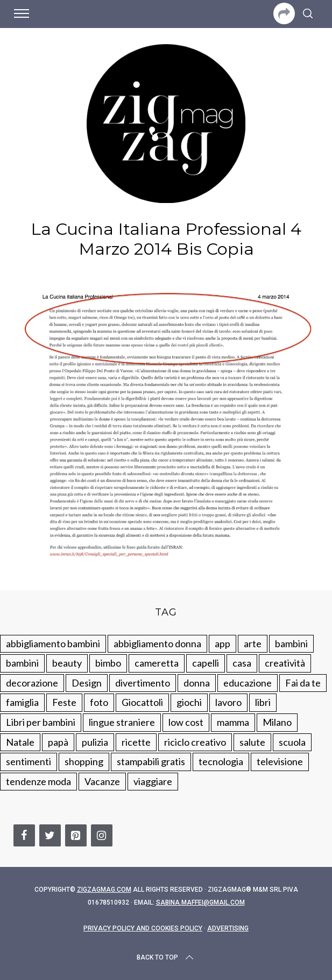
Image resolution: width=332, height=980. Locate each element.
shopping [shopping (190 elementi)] (84, 761)
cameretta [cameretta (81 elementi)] (157, 663)
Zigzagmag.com (104, 890)
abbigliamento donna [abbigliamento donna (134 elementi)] (157, 643)
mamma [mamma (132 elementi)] (233, 722)
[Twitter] (50, 835)
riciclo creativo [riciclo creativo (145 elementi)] (195, 742)
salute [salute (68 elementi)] (252, 742)
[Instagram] (102, 835)
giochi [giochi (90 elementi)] (189, 702)
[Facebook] (24, 835)
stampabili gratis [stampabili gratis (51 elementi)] (151, 761)
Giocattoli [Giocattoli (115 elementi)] (142, 702)
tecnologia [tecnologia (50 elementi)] (221, 761)
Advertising (228, 928)
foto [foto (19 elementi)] (99, 702)
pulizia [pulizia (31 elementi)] (95, 742)
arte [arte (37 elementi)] (253, 643)
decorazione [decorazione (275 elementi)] (32, 683)
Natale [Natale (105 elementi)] (20, 742)
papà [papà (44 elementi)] (58, 742)
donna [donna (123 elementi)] (197, 683)
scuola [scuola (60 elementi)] (292, 742)
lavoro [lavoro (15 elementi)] (228, 702)
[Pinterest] (76, 835)
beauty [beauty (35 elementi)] (67, 663)
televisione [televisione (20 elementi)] (280, 761)
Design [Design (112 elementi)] (87, 683)
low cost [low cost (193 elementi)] (186, 722)
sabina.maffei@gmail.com (200, 902)
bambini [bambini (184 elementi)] (22, 663)
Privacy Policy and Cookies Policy (143, 928)
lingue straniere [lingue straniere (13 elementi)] (122, 722)
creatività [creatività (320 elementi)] (285, 663)
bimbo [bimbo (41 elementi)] (108, 663)
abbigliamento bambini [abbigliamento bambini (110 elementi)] (53, 643)
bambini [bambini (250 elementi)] (291, 643)
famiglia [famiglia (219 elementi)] (22, 702)
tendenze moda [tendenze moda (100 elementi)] (38, 781)
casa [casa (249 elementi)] (242, 663)
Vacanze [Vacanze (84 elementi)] (102, 781)
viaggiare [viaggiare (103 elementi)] (153, 781)
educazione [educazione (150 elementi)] (248, 683)
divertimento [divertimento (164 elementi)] (143, 683)
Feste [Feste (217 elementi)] (64, 702)
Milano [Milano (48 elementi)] (277, 722)
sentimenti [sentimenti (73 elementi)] (29, 761)
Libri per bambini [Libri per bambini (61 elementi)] (41, 722)
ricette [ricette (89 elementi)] (136, 742)
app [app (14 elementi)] (222, 643)
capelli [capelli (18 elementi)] (206, 663)
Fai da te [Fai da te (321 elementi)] (303, 683)
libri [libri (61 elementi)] (263, 702)
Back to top (166, 957)
